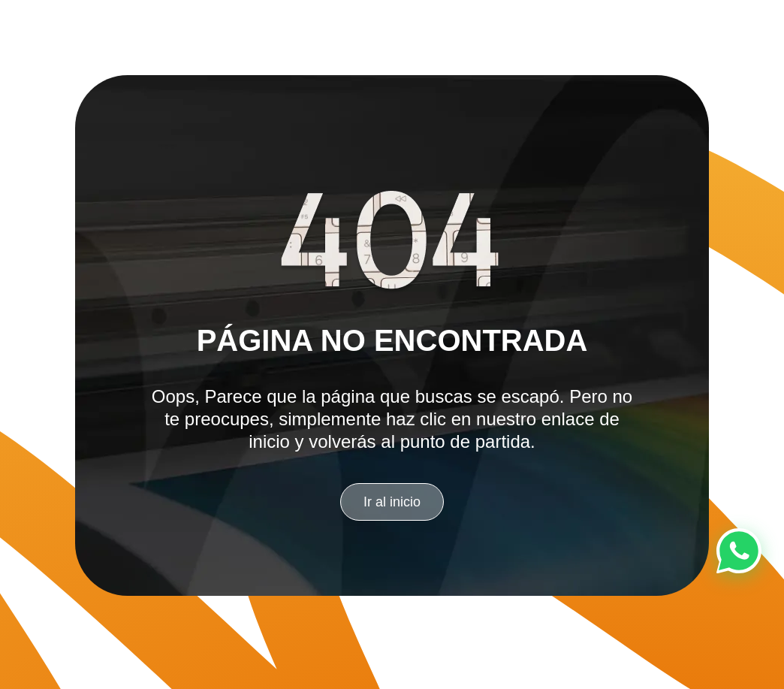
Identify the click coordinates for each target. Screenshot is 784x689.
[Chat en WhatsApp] (739, 551)
